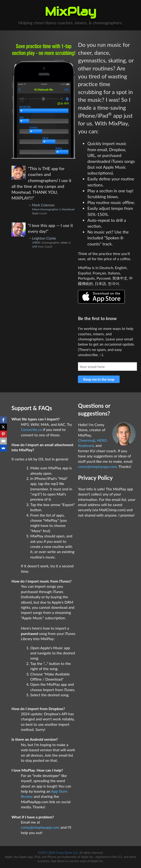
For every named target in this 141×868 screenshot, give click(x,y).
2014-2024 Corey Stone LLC (59, 853)
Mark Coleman (43, 205)
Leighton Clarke (44, 238)
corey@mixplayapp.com (40, 827)
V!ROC (36, 243)
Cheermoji (86, 440)
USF (35, 246)
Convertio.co (31, 429)
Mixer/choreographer (45, 209)
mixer (64, 243)
